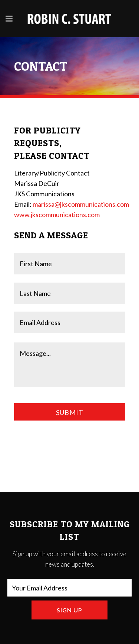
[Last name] (70, 293)
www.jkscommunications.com (57, 215)
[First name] (70, 264)
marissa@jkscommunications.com (81, 204)
